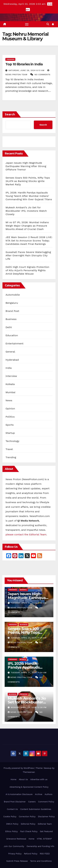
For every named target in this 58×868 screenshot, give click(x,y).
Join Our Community (14, 846)
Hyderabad (12, 360)
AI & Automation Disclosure (19, 794)
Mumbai (10, 392)
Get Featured (46, 831)
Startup (10, 433)
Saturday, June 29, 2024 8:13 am (27, 70)
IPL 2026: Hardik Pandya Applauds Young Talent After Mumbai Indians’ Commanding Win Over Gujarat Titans (29, 196)
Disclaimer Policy (46, 817)
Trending (10, 59)
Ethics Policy (11, 831)
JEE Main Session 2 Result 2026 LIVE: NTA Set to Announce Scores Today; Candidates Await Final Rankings (29, 241)
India (9, 368)
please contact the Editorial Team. (26, 534)
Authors (49, 794)
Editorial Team (45, 824)
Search (10, 114)
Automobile (13, 295)
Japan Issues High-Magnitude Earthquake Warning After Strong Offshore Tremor (26, 166)
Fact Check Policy (29, 831)
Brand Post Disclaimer (15, 802)
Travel (9, 449)
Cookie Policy (10, 817)
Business (11, 319)
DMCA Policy (12, 824)
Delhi (9, 327)
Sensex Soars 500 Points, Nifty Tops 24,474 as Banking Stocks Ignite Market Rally (28, 181)
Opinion (10, 409)
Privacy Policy (15, 854)
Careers (32, 802)
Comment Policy (46, 802)
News (9, 400)
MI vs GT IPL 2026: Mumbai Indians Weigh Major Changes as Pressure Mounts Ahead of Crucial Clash (27, 226)
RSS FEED (45, 854)
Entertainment (14, 344)
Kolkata (10, 384)
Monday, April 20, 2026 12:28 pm (29, 707)
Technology (12, 441)
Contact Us (12, 809)
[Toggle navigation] (27, 24)
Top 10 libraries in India (24, 64)
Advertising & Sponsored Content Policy (29, 787)
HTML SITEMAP (44, 839)
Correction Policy (27, 817)
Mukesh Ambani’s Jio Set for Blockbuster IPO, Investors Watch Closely (26, 211)
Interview (11, 376)
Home (14, 779)
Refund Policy (31, 854)
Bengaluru (12, 303)
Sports (10, 425)
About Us (23, 779)
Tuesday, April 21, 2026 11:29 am (29, 638)
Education (12, 335)
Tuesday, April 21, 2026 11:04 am (29, 673)
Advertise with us (39, 779)
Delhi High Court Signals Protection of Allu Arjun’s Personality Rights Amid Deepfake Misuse (27, 270)
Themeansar (29, 772)
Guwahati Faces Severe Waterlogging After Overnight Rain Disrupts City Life (28, 255)
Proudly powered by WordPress (19, 768)
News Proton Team (20, 608)
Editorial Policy (28, 824)
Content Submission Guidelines (36, 809)
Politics (10, 417)
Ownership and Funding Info (40, 846)
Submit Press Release (17, 861)
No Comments (42, 75)
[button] (48, 24)
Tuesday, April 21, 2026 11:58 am (29, 603)
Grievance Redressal (16, 839)
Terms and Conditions (41, 861)
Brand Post (12, 311)
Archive (39, 794)
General (10, 352)
